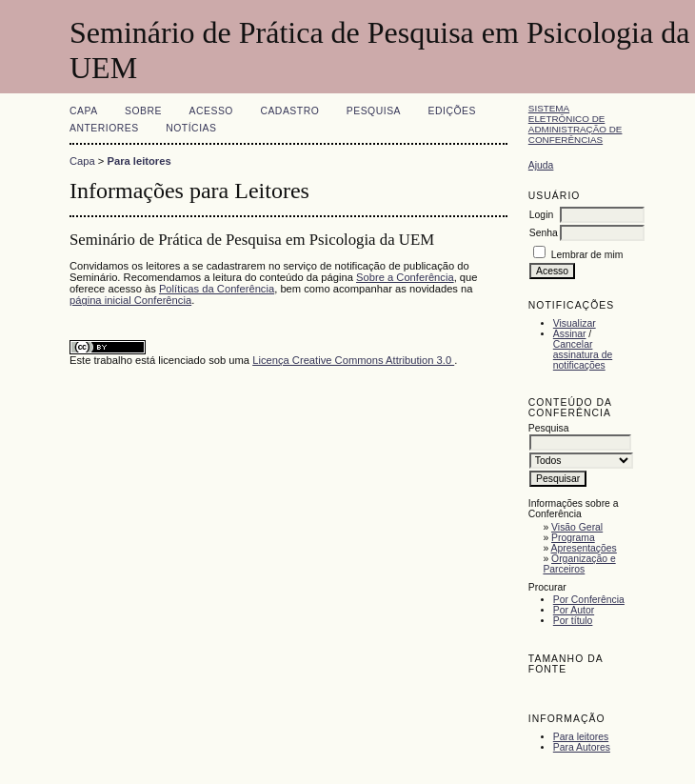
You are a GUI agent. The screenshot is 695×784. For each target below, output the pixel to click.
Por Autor (574, 610)
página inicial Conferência (130, 300)
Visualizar (575, 323)
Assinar (570, 334)
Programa (573, 538)
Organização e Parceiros (579, 564)
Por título (573, 621)
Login (541, 215)
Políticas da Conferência (217, 289)
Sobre (143, 111)
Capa (84, 111)
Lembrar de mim (587, 255)
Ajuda (541, 165)
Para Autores (582, 747)
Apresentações (584, 548)
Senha (544, 233)
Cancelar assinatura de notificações (583, 355)
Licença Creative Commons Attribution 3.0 (353, 360)
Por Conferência (589, 600)
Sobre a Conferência (405, 277)
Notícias (191, 128)
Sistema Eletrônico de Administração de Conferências (576, 124)
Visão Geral (577, 527)
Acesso (211, 111)
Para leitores (581, 737)
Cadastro (289, 111)
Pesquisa (374, 111)
